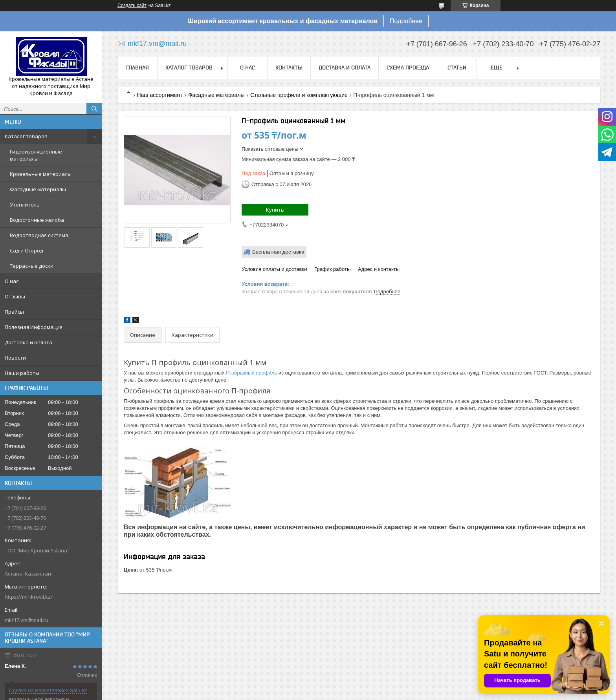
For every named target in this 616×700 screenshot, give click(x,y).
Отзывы (15, 296)
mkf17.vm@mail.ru (27, 620)
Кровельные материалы (41, 174)
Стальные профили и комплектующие (299, 95)
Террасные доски (32, 266)
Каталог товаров (26, 136)
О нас (12, 281)
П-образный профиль (251, 373)
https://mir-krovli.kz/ (29, 597)
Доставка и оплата (28, 342)
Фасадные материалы (38, 189)
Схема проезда (408, 68)
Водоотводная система (39, 235)
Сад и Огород (27, 250)
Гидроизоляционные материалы (36, 155)
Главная (137, 68)
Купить (275, 210)
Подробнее (406, 21)
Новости (15, 358)
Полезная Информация (34, 327)
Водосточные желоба (37, 220)
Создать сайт (132, 5)
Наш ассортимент (159, 95)
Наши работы (22, 373)
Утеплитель (25, 205)
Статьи (457, 68)
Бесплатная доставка (278, 252)
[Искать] (94, 109)
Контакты (289, 68)
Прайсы (14, 312)
